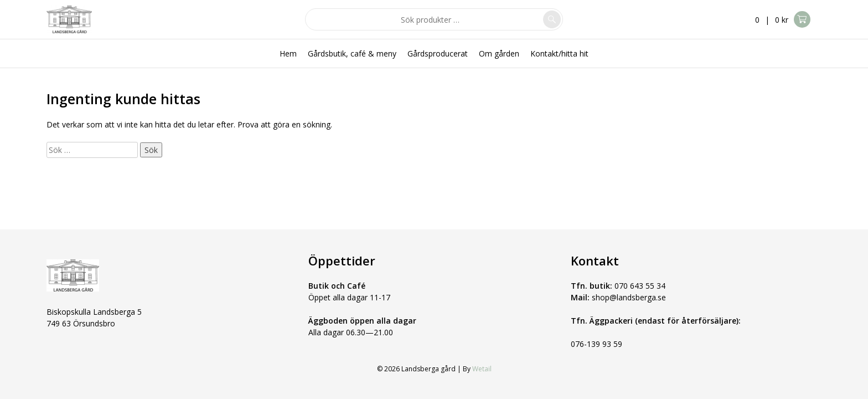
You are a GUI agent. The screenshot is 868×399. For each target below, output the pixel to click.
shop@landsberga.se (629, 297)
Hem (288, 53)
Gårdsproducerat (438, 53)
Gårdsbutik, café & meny (352, 53)
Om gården (499, 53)
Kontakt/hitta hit (559, 53)
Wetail (482, 369)
